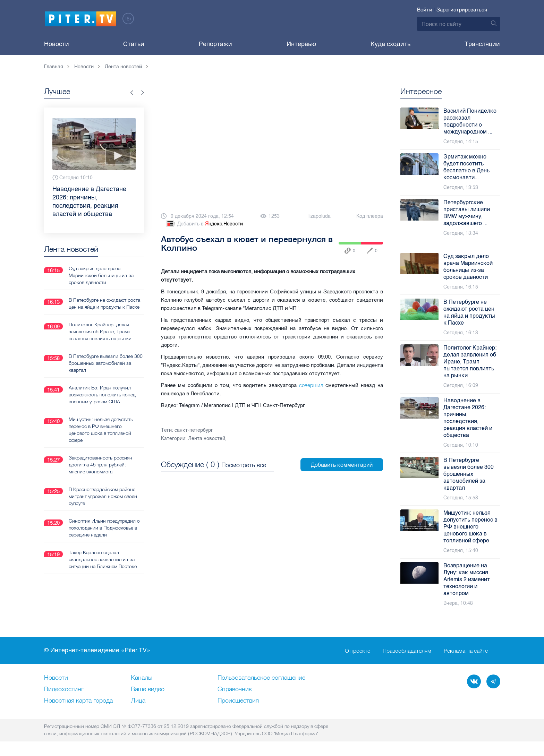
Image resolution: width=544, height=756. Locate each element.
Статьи (134, 44)
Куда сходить (390, 44)
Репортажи (215, 44)
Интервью (301, 44)
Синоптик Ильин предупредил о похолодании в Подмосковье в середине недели (104, 528)
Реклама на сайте (466, 651)
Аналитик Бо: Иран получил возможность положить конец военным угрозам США (102, 395)
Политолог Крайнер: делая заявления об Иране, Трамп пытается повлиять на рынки (100, 332)
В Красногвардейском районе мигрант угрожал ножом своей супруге (103, 496)
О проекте (358, 651)
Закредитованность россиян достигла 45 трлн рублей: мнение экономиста (100, 465)
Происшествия (238, 701)
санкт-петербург (194, 430)
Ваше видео (148, 689)
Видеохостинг (64, 689)
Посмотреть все (244, 465)
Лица (138, 701)
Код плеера (370, 216)
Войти (425, 10)
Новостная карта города (78, 701)
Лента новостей (207, 439)
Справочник (235, 689)
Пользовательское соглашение (261, 678)
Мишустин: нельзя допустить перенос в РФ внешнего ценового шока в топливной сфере (101, 430)
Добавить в (204, 224)
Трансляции (482, 44)
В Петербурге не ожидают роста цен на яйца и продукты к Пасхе (104, 303)
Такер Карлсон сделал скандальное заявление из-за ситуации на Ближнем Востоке (103, 559)
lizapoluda (320, 216)
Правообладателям (407, 651)
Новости (57, 44)
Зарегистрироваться (462, 10)
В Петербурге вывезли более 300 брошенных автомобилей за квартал (106, 363)
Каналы (142, 678)
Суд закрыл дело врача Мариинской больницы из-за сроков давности (101, 275)
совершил (311, 385)
